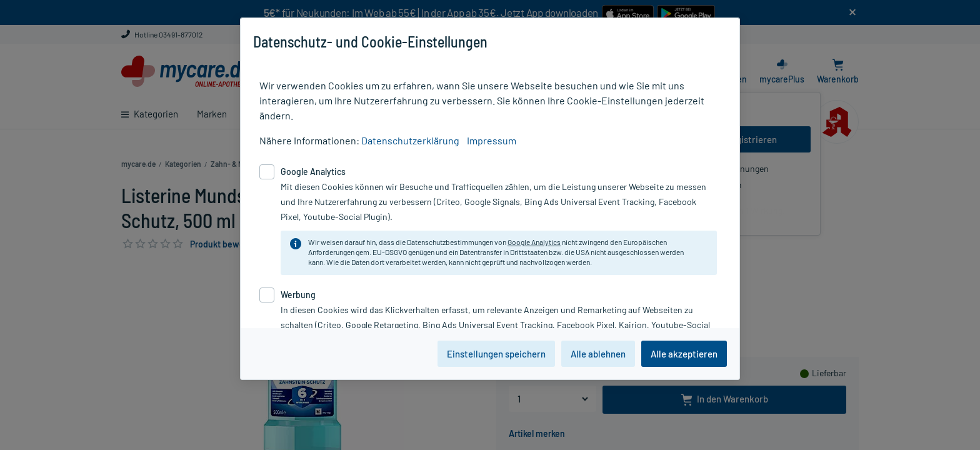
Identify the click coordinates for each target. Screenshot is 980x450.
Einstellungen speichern (496, 354)
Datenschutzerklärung (410, 140)
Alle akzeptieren (684, 354)
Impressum (492, 140)
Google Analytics (534, 242)
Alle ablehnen (598, 354)
